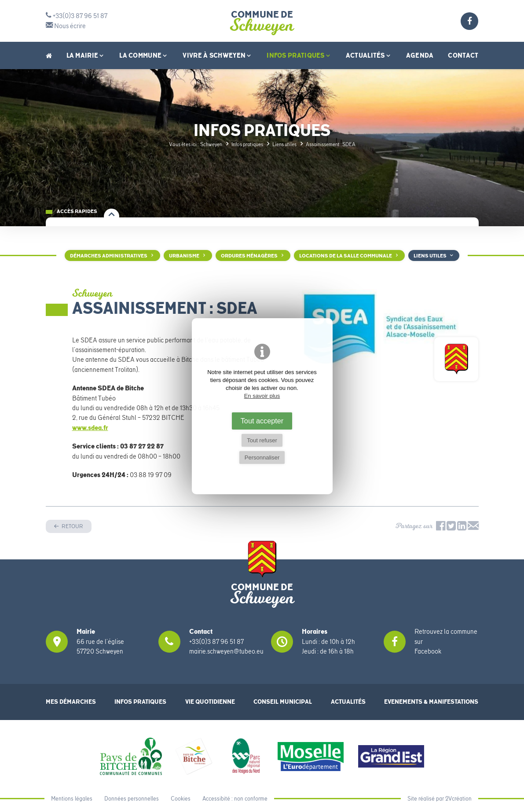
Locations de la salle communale (346, 256)
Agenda (420, 55)
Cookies (181, 799)
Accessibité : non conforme (235, 799)
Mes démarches (71, 702)
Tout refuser (262, 440)
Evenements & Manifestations (431, 702)
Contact (463, 55)
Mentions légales (72, 799)
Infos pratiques (299, 55)
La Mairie (86, 55)
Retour (72, 526)
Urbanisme (184, 256)
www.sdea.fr (90, 428)
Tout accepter (262, 421)
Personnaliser (262, 457)
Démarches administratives (109, 256)
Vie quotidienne (210, 702)
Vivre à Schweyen (217, 55)
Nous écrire (66, 26)
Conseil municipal (283, 702)
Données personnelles (132, 799)
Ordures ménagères (249, 256)
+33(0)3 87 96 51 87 (77, 16)
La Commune (144, 55)
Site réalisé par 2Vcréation (440, 799)
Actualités (369, 55)
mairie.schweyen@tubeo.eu (226, 651)
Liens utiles (430, 256)
